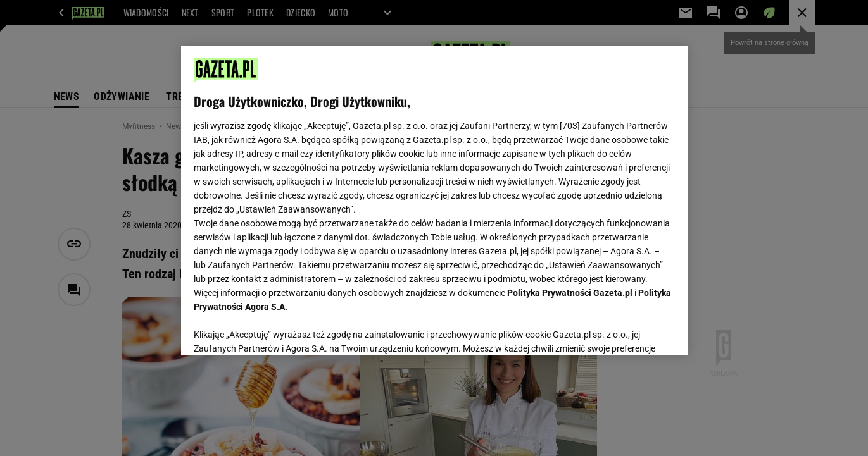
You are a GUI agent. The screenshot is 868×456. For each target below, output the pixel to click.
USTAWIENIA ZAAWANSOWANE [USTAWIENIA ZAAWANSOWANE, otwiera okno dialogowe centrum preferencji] (276, 330)
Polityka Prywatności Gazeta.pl (570, 293)
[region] (434, 200)
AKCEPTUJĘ (632, 331)
